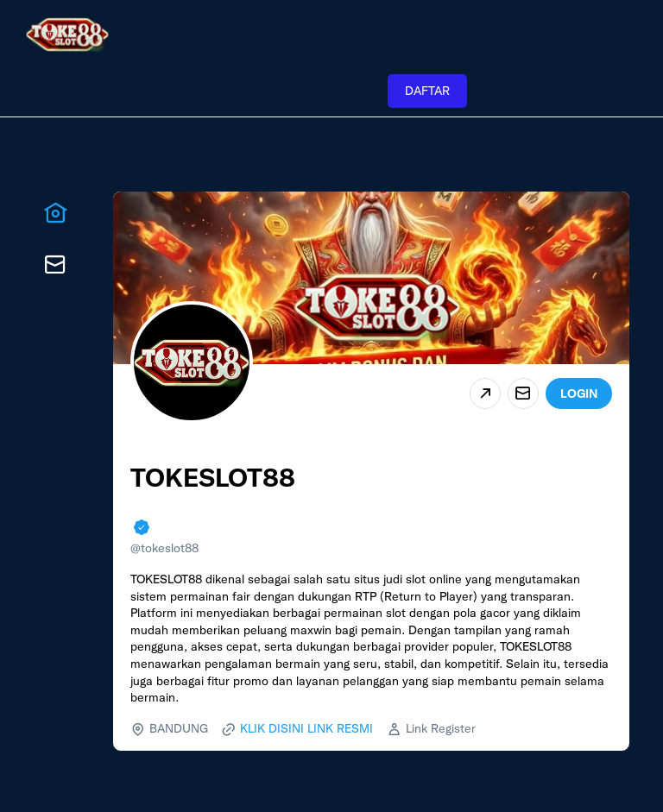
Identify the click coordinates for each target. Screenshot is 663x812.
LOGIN (579, 393)
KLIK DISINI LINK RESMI (306, 728)
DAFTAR (427, 91)
